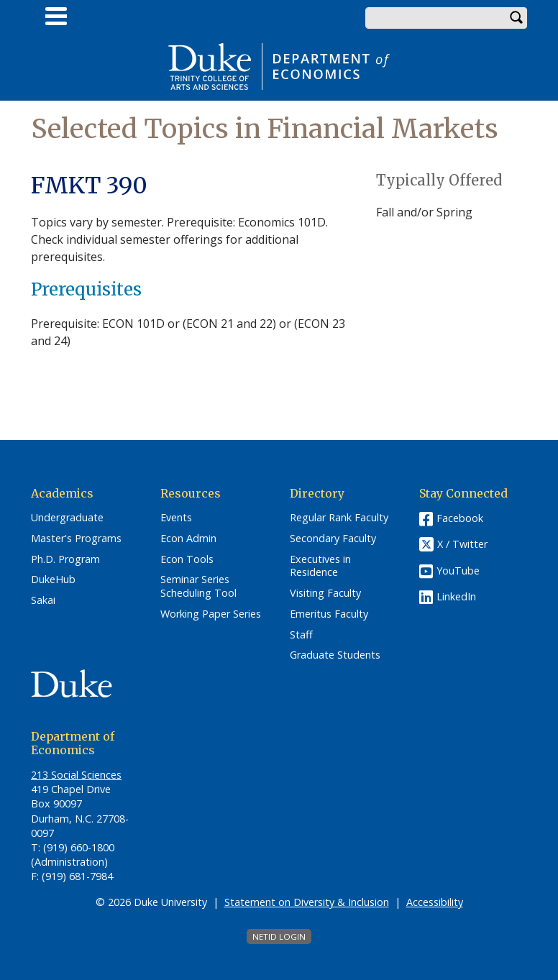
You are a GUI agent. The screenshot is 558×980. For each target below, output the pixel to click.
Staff (301, 635)
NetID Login (279, 937)
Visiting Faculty (325, 593)
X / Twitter (462, 545)
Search (516, 18)
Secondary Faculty (333, 539)
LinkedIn (456, 596)
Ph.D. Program (65, 559)
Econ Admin (188, 539)
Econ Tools (187, 559)
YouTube (458, 571)
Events (176, 518)
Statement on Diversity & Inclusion (307, 902)
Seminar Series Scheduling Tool (198, 586)
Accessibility (435, 902)
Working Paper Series (211, 614)
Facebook (460, 518)
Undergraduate (67, 518)
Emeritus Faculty (329, 614)
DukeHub (53, 580)
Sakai (43, 600)
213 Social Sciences (76, 775)
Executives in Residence (320, 566)
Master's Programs (76, 539)
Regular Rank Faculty (339, 518)
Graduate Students (335, 655)
